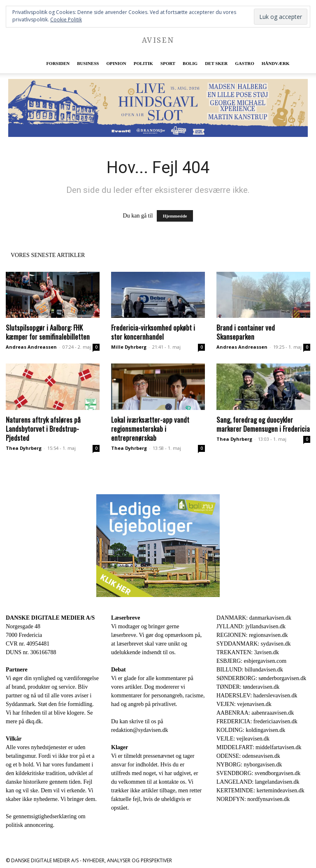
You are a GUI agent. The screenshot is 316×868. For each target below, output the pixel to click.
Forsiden (58, 63)
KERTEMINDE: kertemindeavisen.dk (260, 790)
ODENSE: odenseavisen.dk (248, 756)
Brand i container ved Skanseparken (246, 332)
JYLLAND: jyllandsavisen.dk (251, 626)
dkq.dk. (34, 721)
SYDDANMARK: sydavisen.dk (253, 644)
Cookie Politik (66, 20)
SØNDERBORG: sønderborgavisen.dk (261, 678)
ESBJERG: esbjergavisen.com (251, 661)
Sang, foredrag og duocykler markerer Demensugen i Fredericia (263, 424)
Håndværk (276, 63)
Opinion (116, 63)
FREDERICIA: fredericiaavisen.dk (257, 721)
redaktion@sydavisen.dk (139, 730)
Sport (168, 63)
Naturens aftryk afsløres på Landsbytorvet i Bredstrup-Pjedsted (43, 429)
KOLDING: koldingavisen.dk (251, 730)
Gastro (244, 63)
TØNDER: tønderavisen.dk (248, 687)
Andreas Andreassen (31, 347)
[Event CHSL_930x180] (158, 108)
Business (88, 63)
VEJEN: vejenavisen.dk (244, 704)
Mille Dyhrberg (129, 347)
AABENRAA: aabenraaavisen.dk (255, 713)
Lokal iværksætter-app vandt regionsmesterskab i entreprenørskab (150, 429)
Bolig (190, 63)
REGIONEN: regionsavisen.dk (252, 635)
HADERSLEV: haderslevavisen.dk (257, 696)
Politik (143, 63)
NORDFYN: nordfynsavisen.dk (253, 799)
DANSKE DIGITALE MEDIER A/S (50, 618)
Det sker (216, 63)
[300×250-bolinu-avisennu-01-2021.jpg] (158, 546)
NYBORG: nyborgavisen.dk (249, 765)
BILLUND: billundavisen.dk (250, 670)
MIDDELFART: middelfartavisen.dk (259, 747)
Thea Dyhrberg (24, 448)
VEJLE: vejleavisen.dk (243, 739)
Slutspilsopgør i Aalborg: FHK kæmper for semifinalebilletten (48, 332)
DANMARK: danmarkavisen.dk (254, 618)
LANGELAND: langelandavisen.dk (258, 782)
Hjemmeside (175, 216)
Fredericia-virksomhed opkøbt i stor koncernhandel (153, 332)
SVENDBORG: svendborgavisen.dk (258, 773)
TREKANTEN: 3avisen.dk (248, 652)
